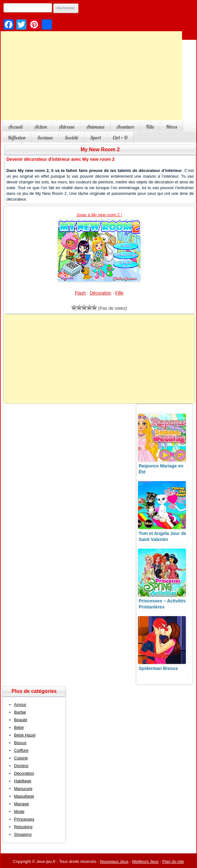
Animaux (95, 127)
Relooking (23, 827)
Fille (150, 127)
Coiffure (21, 750)
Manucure (23, 789)
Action (41, 127)
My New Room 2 (100, 149)
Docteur (21, 766)
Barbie (20, 712)
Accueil (15, 127)
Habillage (23, 781)
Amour (20, 704)
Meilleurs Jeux (145, 861)
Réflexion (17, 138)
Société (72, 138)
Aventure (125, 127)
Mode (19, 811)
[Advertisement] (99, 359)
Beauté (21, 720)
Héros (171, 127)
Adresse (66, 127)
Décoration (100, 293)
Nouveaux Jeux (114, 861)
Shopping (23, 834)
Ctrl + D (120, 138)
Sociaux (45, 138)
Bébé (19, 727)
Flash (80, 293)
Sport (96, 138)
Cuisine (21, 758)
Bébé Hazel (25, 735)
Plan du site (173, 861)
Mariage (22, 804)
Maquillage (24, 796)
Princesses (24, 819)
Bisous (20, 743)
